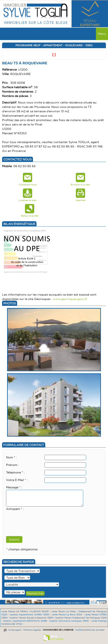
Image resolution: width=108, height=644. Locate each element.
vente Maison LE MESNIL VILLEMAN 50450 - (26, 611)
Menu (102, 34)
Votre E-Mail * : (17, 480)
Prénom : (13, 465)
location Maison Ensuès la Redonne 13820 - (32, 618)
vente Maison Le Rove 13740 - (68, 615)
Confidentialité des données (90, 630)
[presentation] (38, 520)
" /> (15, 592)
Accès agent (15, 630)
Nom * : (11, 457)
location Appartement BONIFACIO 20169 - (26, 621)
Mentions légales (32, 630)
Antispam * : (15, 509)
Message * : (14, 487)
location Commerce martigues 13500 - (70, 621)
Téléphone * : (15, 472)
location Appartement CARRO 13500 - (31, 615)
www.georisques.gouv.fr (70, 299)
